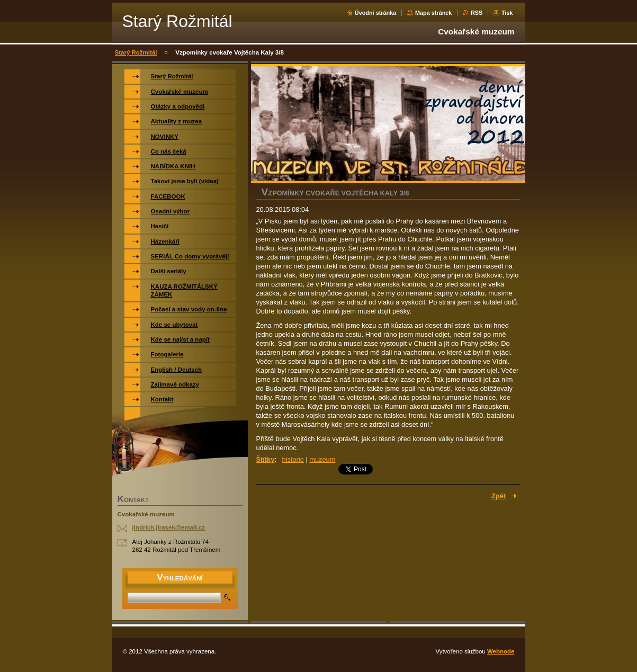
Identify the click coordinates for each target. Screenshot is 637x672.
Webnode (501, 651)
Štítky (266, 459)
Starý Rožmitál (136, 52)
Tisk (507, 13)
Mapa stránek (434, 13)
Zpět (499, 496)
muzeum (322, 459)
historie (293, 459)
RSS (477, 13)
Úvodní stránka (376, 13)
